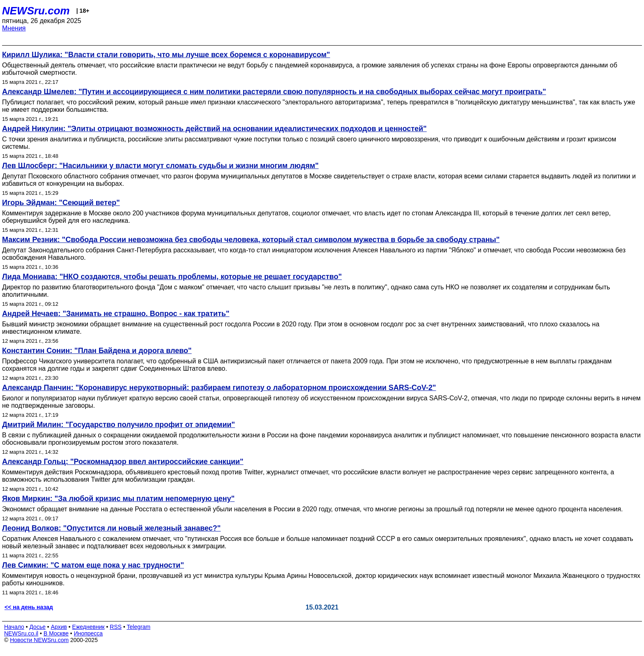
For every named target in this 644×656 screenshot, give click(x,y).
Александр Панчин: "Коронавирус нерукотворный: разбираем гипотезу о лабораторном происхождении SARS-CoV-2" (219, 388)
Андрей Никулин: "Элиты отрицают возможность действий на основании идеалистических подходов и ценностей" (214, 129)
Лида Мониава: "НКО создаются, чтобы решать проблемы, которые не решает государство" (172, 277)
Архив (59, 627)
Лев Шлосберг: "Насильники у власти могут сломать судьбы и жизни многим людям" (160, 166)
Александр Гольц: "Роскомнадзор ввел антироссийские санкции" (123, 462)
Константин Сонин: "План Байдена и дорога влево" (97, 351)
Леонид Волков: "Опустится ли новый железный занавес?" (111, 528)
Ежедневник (89, 627)
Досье (37, 627)
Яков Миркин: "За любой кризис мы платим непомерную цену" (118, 499)
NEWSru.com (36, 11)
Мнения (14, 28)
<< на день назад (29, 607)
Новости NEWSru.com (39, 640)
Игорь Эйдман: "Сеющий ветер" (61, 203)
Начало (14, 627)
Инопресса (89, 633)
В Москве (56, 633)
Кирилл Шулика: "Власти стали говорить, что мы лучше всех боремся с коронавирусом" (166, 55)
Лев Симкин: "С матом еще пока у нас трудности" (93, 565)
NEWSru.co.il (21, 633)
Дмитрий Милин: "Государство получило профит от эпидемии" (118, 425)
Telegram (139, 627)
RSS (116, 627)
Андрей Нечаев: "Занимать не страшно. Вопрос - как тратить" (116, 314)
